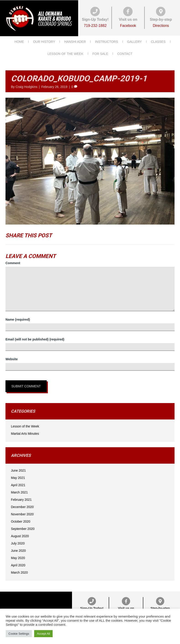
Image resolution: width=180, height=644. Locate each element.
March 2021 (19, 491)
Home (19, 41)
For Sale (100, 53)
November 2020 (22, 513)
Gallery (134, 41)
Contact (125, 53)
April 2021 (18, 484)
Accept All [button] (43, 634)
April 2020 (18, 564)
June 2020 (18, 549)
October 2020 (21, 520)
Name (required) (18, 318)
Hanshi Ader (75, 41)
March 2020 (19, 571)
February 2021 (21, 498)
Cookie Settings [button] (19, 634)
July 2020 (18, 542)
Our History (44, 41)
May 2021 (18, 477)
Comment (13, 262)
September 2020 (23, 528)
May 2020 (18, 557)
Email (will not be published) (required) (35, 338)
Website (12, 358)
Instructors (107, 41)
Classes (158, 41)
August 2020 (20, 535)
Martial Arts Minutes (25, 432)
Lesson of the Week (66, 53)
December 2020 (22, 506)
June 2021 (18, 469)
